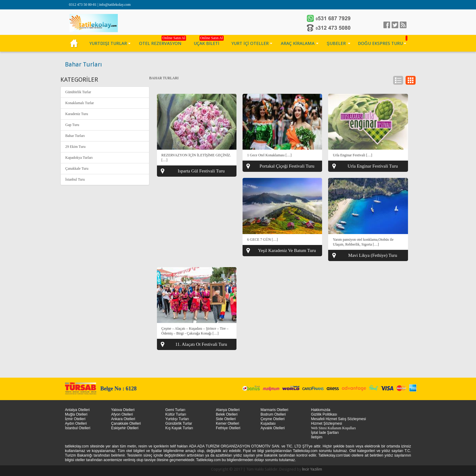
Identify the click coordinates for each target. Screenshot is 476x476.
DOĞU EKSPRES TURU (380, 43)
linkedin (403, 25)
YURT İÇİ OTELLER (250, 43)
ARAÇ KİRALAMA (298, 43)
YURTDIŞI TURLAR (108, 43)
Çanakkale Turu (77, 168)
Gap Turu (72, 125)
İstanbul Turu (75, 179)
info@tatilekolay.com (115, 5)
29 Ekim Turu (75, 147)
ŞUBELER (336, 43)
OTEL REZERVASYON (160, 43)
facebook (387, 25)
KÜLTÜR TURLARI (74, 43)
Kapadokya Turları (79, 158)
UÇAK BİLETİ (206, 43)
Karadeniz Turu (77, 114)
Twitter (395, 25)
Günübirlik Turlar (78, 92)
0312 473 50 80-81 (83, 5)
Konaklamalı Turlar (80, 103)
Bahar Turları (75, 136)
